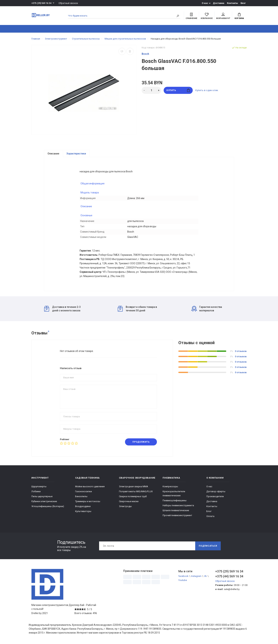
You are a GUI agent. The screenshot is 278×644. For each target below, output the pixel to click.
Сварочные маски (129, 502)
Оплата (210, 516)
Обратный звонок (68, 3)
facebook (183, 576)
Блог (243, 3)
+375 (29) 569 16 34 (41, 3)
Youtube (183, 580)
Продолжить (141, 442)
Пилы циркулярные (42, 497)
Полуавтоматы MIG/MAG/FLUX (136, 492)
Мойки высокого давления (90, 487)
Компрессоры (170, 487)
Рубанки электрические (44, 502)
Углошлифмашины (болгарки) (48, 506)
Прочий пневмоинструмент (177, 516)
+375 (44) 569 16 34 (229, 576)
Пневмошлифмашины (175, 501)
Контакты (232, 3)
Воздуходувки (83, 506)
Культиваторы (83, 511)
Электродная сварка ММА (134, 487)
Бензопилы (81, 497)
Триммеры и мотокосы (88, 502)
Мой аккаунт (223, 16)
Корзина (239, 16)
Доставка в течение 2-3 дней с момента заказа (62, 309)
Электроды (125, 506)
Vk (205, 576)
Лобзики (36, 492)
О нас (205, 3)
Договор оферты (216, 492)
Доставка (219, 3)
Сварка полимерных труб (133, 497)
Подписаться (208, 546)
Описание (53, 154)
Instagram (196, 576)
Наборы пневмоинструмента (178, 506)
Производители (215, 497)
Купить (178, 90)
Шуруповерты (39, 487)
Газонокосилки (84, 492)
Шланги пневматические (176, 511)
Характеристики (76, 154)
